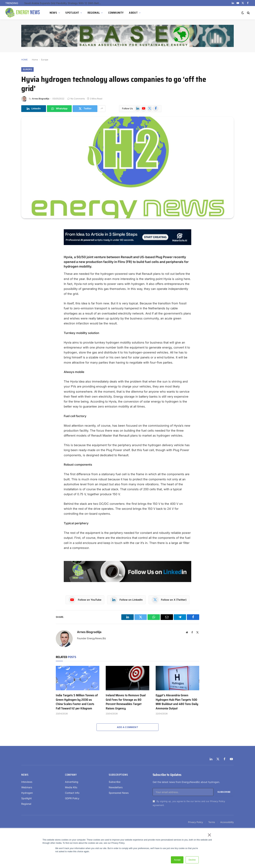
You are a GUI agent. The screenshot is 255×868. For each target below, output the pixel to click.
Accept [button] (177, 860)
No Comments (76, 99)
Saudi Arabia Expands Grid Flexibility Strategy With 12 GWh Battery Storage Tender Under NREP (64, 3)
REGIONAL (94, 13)
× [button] (209, 835)
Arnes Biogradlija (41, 99)
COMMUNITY (116, 13)
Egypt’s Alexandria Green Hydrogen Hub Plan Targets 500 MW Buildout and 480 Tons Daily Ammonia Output (177, 702)
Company (71, 775)
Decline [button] (192, 860)
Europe (45, 60)
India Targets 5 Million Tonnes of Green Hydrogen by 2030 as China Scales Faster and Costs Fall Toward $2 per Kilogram (77, 702)
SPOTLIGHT (72, 13)
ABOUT (133, 13)
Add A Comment (127, 727)
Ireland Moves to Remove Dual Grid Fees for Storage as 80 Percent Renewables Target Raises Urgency (126, 702)
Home (35, 60)
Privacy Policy (218, 801)
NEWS (53, 13)
